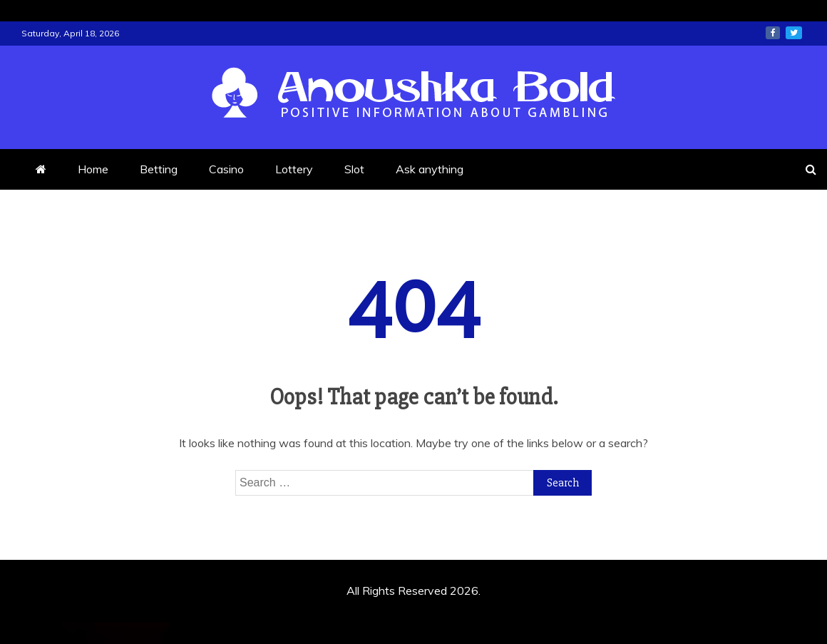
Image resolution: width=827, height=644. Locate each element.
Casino (226, 169)
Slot (354, 169)
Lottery (294, 169)
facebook (773, 33)
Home (93, 169)
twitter (794, 33)
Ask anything (430, 169)
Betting (159, 169)
